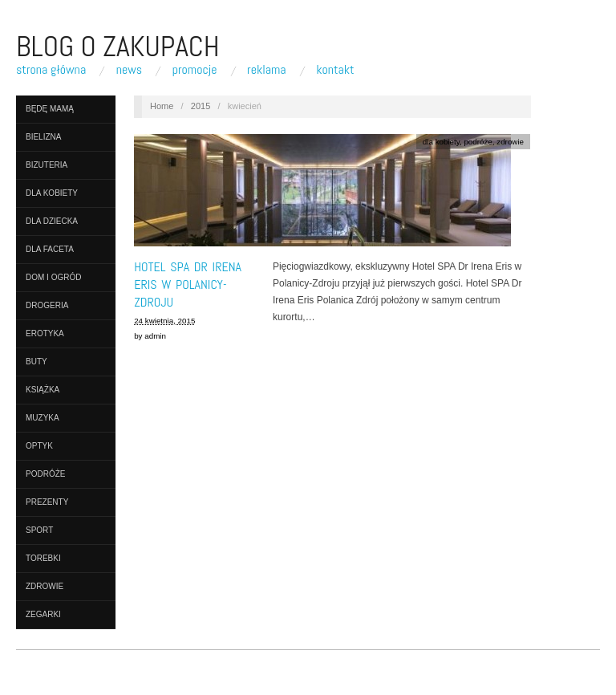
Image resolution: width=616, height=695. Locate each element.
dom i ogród (53, 277)
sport (39, 530)
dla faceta (50, 249)
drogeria (47, 305)
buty (36, 362)
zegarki (43, 614)
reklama (267, 70)
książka (43, 390)
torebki (43, 558)
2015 (201, 106)
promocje (195, 70)
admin (155, 336)
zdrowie (45, 586)
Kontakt (335, 70)
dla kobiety (52, 193)
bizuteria (47, 165)
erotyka (45, 333)
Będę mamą (50, 109)
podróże (45, 474)
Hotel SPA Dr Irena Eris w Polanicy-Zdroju (188, 285)
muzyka (43, 418)
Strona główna (51, 70)
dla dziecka (52, 221)
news (129, 70)
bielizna (43, 137)
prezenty (47, 502)
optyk (39, 446)
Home (162, 106)
